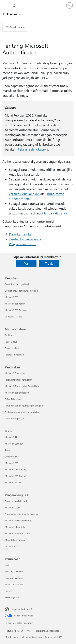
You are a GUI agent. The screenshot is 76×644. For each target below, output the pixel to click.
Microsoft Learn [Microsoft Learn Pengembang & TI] (13, 508)
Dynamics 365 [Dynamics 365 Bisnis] (12, 457)
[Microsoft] (38, 3)
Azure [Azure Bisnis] (8, 450)
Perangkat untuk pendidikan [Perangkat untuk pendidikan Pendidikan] (19, 380)
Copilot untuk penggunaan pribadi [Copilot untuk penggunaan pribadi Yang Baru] (22, 291)
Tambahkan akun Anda (25, 239)
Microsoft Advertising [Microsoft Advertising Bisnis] (15, 469)
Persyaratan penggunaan (47, 631)
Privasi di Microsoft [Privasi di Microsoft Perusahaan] (14, 584)
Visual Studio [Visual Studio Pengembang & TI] (11, 546)
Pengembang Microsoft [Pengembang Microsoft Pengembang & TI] (16, 501)
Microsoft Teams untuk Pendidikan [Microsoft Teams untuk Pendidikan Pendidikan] (22, 386)
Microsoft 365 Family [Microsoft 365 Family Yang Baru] (15, 304)
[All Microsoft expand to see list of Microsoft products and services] (5, 5)
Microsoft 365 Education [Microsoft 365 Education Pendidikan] (17, 393)
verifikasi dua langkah (24, 194)
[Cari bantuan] (14, 5)
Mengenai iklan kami (32, 637)
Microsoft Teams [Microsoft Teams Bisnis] (13, 482)
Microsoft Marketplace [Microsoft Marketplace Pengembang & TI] (16, 527)
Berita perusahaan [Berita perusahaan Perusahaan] (14, 578)
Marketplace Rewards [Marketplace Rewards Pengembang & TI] (16, 540)
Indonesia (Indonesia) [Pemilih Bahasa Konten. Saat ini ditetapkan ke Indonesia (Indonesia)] (21, 609)
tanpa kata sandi (55, 213)
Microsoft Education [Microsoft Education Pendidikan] (15, 373)
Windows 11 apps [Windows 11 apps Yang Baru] (13, 317)
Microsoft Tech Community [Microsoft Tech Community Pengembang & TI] (18, 520)
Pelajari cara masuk (22, 244)
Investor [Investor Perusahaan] (9, 591)
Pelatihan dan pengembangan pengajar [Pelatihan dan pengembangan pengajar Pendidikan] (24, 406)
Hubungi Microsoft (14, 631)
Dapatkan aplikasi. (22, 234)
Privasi (29, 631)
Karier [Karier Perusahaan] (8, 565)
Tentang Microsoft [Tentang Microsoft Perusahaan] (14, 571)
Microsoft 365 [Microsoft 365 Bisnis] (12, 463)
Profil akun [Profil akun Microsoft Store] (10, 335)
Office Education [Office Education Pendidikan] (13, 399)
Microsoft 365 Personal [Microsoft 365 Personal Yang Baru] (16, 310)
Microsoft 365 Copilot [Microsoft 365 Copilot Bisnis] (16, 476)
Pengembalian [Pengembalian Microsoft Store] (12, 348)
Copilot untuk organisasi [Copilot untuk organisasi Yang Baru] (17, 284)
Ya (26, 263)
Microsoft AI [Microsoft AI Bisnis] (11, 437)
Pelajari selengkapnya (33, 149)
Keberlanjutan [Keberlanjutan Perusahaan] (12, 597)
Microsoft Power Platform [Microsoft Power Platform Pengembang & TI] (17, 533)
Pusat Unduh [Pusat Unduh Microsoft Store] (11, 342)
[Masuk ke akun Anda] (70, 5)
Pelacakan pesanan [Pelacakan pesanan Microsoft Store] (14, 355)
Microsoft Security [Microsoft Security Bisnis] (14, 444)
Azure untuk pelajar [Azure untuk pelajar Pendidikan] (14, 419)
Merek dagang (12, 637)
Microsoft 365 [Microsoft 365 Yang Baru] (12, 297)
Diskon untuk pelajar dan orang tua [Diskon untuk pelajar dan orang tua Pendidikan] (22, 412)
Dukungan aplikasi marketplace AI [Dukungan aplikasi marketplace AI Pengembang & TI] (22, 514)
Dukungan (10, 14)
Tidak (49, 263)
